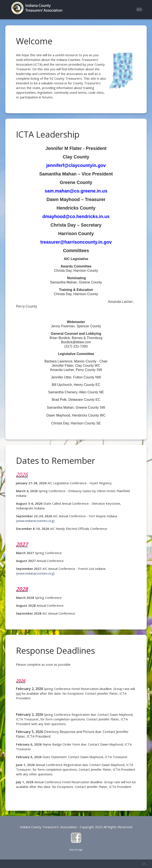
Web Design (76, 850)
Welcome (34, 41)
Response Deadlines (55, 650)
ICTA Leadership (48, 134)
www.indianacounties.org (35, 521)
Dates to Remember (56, 461)
